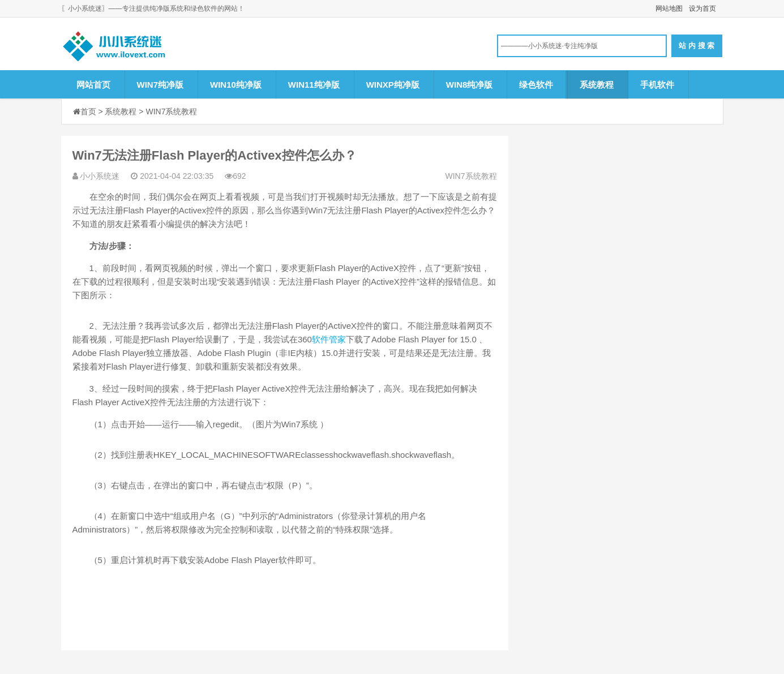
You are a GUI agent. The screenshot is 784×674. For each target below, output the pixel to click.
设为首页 (702, 8)
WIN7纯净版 (160, 85)
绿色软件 (536, 85)
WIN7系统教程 (171, 111)
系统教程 (597, 85)
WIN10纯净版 (236, 85)
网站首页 (93, 85)
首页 (88, 111)
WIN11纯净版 (314, 85)
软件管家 (329, 339)
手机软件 (657, 85)
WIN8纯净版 (470, 85)
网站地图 (669, 8)
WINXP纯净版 (393, 85)
